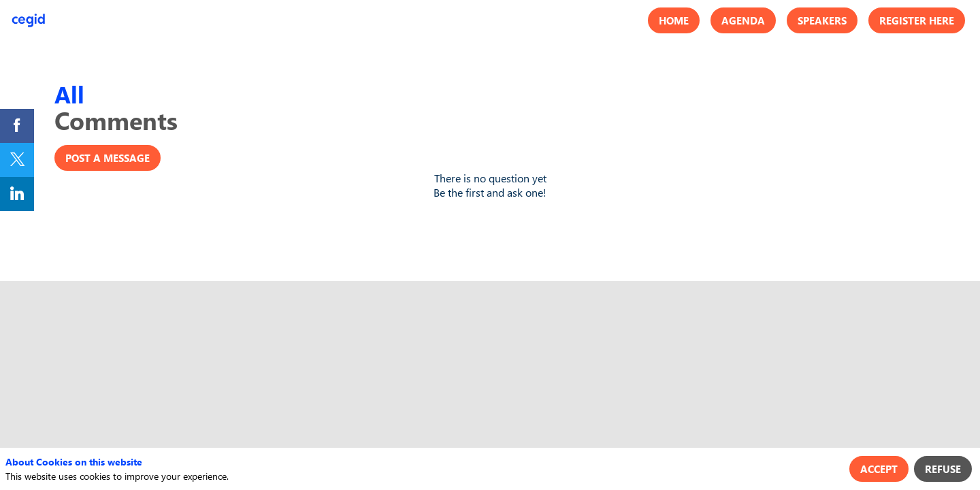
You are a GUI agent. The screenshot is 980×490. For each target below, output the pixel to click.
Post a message (108, 158)
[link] (17, 126)
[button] (674, 20)
